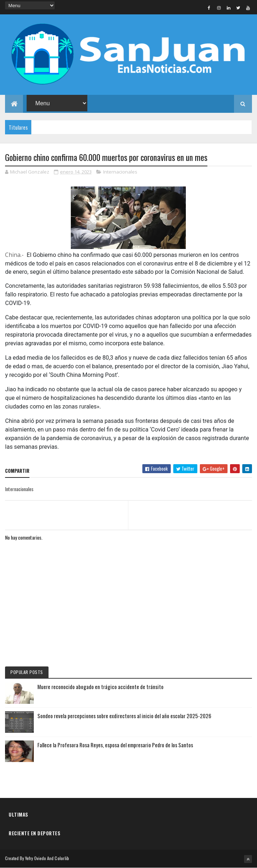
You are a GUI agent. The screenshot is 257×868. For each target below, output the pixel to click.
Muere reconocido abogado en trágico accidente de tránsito (100, 687)
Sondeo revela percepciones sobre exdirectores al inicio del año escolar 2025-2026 (124, 716)
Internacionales (120, 172)
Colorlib (62, 858)
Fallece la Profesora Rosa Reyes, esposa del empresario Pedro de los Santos (115, 745)
